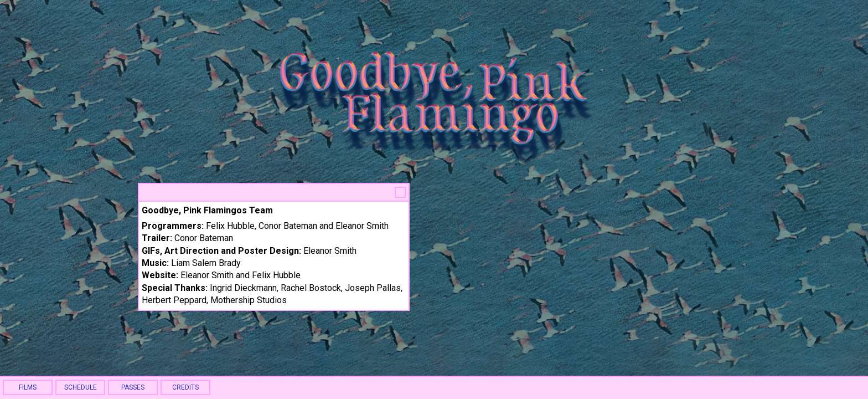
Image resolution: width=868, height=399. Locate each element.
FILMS (28, 387)
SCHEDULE (81, 387)
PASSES (133, 387)
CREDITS (185, 387)
